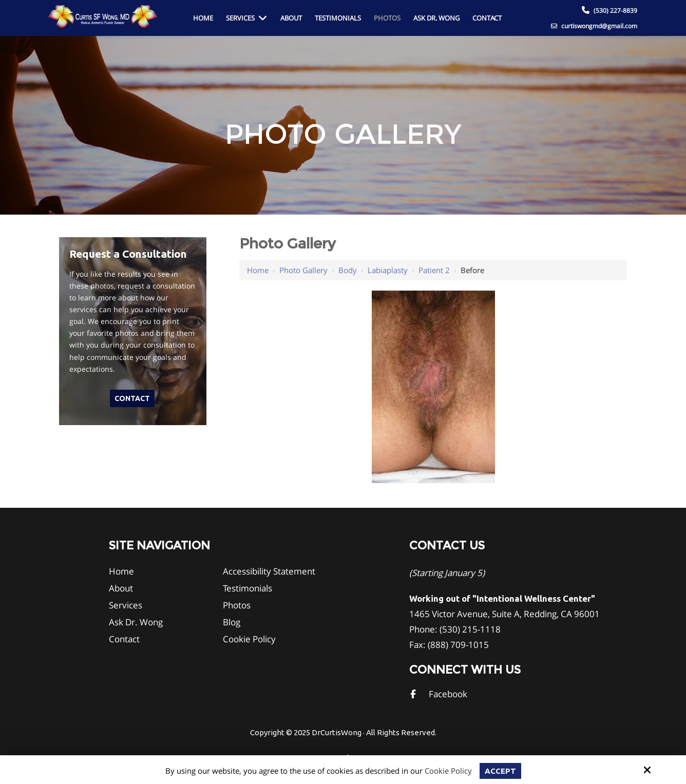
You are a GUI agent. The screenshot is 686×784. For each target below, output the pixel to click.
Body (348, 270)
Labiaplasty (388, 270)
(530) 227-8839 (615, 11)
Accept (500, 771)
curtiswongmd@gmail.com (594, 26)
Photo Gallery (303, 270)
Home (258, 270)
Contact (132, 398)
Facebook (448, 694)
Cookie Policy (448, 771)
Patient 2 (434, 270)
